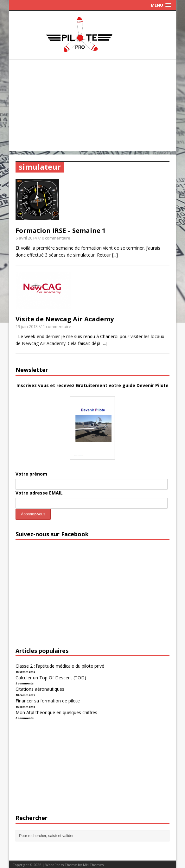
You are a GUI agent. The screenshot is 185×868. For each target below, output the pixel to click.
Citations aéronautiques (40, 689)
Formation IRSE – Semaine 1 (61, 231)
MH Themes (93, 865)
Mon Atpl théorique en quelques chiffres (56, 712)
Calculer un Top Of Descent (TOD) (51, 678)
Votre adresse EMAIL (39, 493)
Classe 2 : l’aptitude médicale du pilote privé (60, 666)
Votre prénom (31, 474)
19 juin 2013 (27, 326)
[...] (115, 255)
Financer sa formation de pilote (48, 701)
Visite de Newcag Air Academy (65, 319)
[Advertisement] (92, 107)
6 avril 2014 (26, 238)
